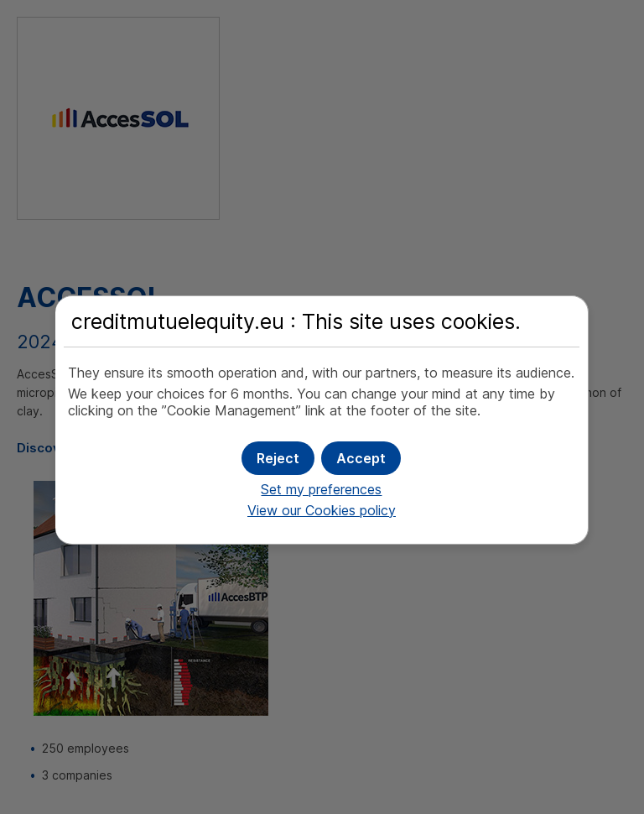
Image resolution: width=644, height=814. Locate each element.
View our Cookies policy (322, 510)
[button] (361, 458)
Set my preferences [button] (321, 489)
